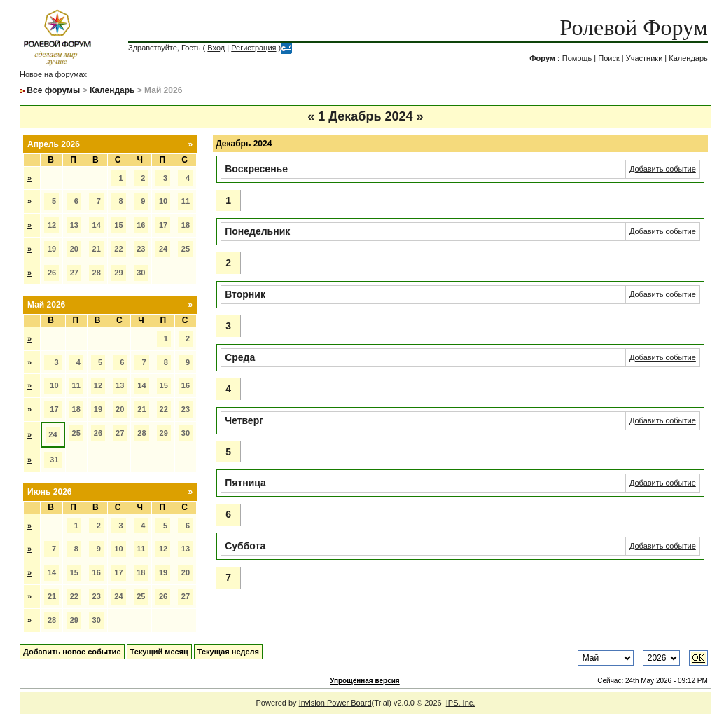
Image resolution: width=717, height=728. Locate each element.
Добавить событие (663, 169)
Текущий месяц (159, 652)
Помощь (577, 58)
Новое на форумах (53, 74)
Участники (645, 58)
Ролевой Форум (633, 27)
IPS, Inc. (461, 703)
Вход (216, 48)
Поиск (608, 58)
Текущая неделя (228, 652)
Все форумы (53, 90)
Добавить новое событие (72, 652)
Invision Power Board (335, 703)
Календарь (688, 58)
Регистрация (253, 48)
